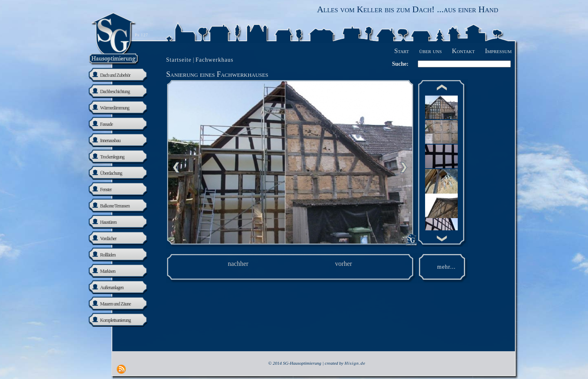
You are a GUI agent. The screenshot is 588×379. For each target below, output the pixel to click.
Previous (176, 167)
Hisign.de (355, 363)
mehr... (447, 267)
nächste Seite (404, 167)
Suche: (400, 64)
